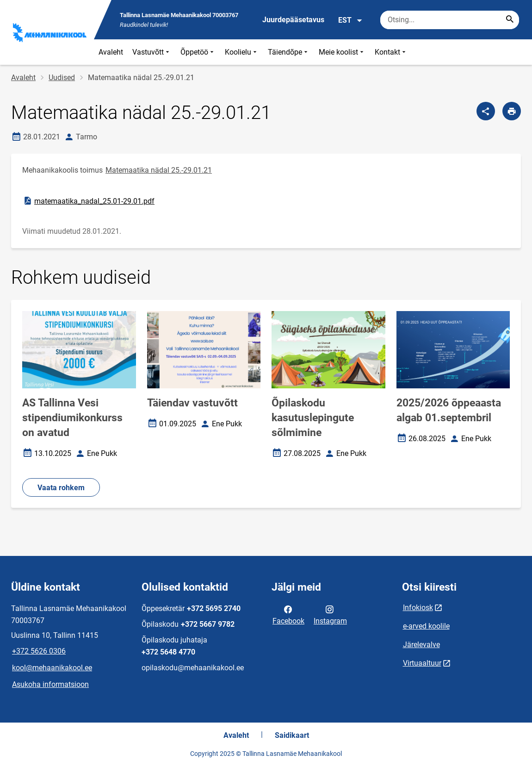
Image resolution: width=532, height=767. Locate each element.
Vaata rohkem (61, 488)
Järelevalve (421, 645)
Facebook (288, 614)
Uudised (62, 78)
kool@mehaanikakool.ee (52, 668)
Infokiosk (418, 608)
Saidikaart (292, 735)
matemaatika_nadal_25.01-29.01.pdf (89, 201)
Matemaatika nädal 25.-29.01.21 (159, 170)
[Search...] (510, 20)
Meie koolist (342, 52)
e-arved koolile (426, 626)
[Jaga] (486, 111)
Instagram (330, 614)
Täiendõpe (289, 52)
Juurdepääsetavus (293, 20)
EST (350, 20)
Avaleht (111, 52)
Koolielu (242, 52)
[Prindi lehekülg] (512, 111)
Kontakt (391, 52)
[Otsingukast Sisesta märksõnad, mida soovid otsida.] (450, 20)
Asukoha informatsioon (50, 684)
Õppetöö (198, 52)
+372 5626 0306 (39, 651)
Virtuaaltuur (422, 663)
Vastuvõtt (152, 52)
